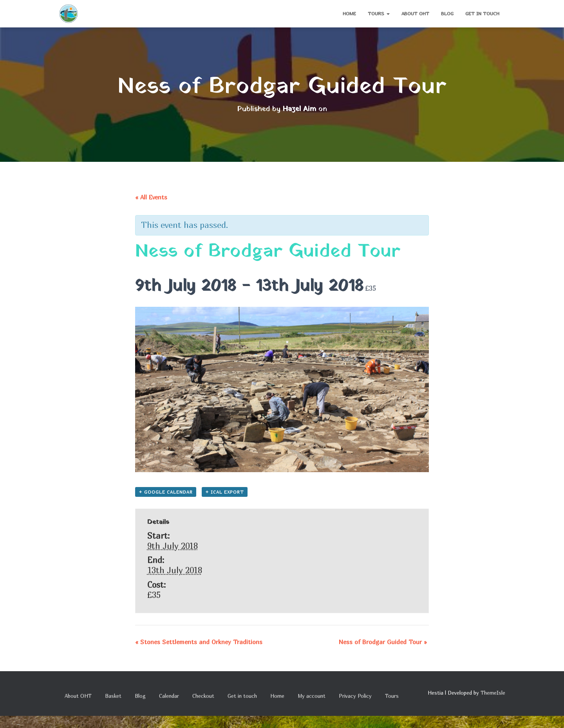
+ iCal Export (225, 492)
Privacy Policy (355, 696)
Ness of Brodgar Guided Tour (383, 642)
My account (312, 696)
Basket (113, 696)
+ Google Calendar (166, 492)
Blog (447, 14)
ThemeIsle (493, 693)
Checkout (203, 696)
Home (349, 14)
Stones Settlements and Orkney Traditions (199, 642)
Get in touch (482, 14)
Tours (379, 14)
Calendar (169, 696)
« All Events (151, 197)
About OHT (415, 14)
